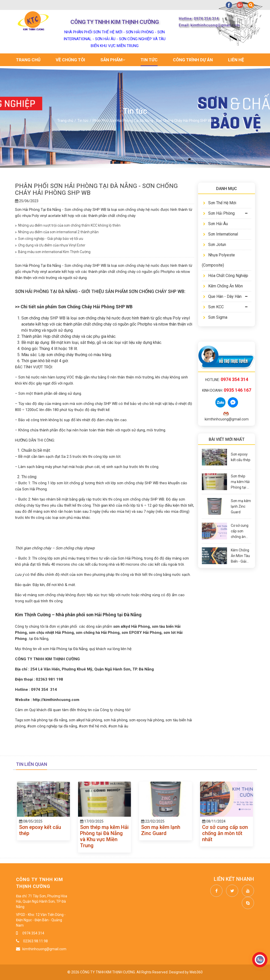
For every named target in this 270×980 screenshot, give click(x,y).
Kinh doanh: (227, 390)
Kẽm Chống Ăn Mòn (223, 286)
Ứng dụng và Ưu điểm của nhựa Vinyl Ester (50, 245)
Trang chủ (28, 60)
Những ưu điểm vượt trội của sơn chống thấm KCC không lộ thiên (68, 225)
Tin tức (149, 60)
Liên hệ (236, 60)
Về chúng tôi (70, 60)
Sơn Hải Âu (215, 224)
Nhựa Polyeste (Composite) (218, 260)
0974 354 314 (33, 933)
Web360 (196, 972)
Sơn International (221, 234)
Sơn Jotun (215, 245)
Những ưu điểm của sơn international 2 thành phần (57, 232)
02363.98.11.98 (35, 941)
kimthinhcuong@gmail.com (44, 949)
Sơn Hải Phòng (219, 213)
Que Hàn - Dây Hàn (222, 296)
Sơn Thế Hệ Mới (220, 203)
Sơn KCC (213, 307)
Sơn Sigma (215, 317)
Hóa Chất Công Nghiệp (226, 276)
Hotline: (227, 380)
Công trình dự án (193, 60)
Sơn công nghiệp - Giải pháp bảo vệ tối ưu (49, 239)
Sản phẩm (113, 60)
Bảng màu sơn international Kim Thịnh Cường (53, 252)
